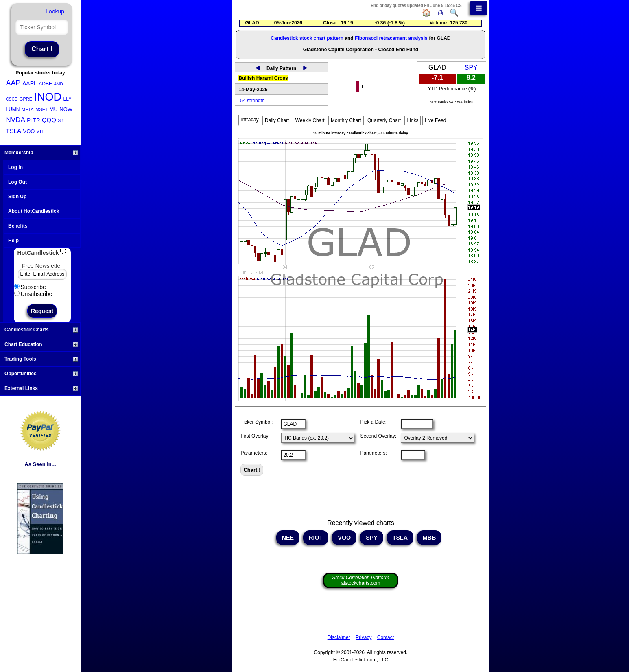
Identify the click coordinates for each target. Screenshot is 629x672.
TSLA (14, 131)
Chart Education (41, 344)
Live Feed (436, 120)
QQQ (49, 120)
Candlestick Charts (41, 330)
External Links (41, 388)
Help (13, 241)
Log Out (17, 182)
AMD (58, 84)
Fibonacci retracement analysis (391, 38)
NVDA (16, 120)
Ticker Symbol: (257, 422)
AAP (13, 83)
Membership (41, 153)
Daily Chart (277, 120)
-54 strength (251, 101)
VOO (29, 131)
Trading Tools (41, 359)
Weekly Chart (310, 120)
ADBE (45, 84)
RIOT (316, 538)
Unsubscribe (33, 294)
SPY (471, 67)
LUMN (13, 109)
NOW (66, 109)
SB (60, 121)
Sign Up (17, 197)
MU (54, 109)
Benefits (18, 226)
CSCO (12, 99)
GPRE (26, 99)
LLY (67, 99)
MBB (429, 538)
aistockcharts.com (360, 580)
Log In (15, 167)
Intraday (250, 120)
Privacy (364, 637)
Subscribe (30, 287)
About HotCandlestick (34, 211)
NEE (288, 538)
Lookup (55, 11)
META (28, 109)
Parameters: (254, 453)
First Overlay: (255, 436)
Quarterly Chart (384, 120)
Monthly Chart (346, 120)
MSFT (41, 109)
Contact (385, 637)
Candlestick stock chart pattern (307, 38)
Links (413, 120)
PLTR (33, 120)
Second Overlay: (378, 436)
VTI (40, 132)
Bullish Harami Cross (263, 78)
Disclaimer (339, 637)
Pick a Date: (373, 422)
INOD (48, 97)
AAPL (30, 83)
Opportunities (41, 374)
